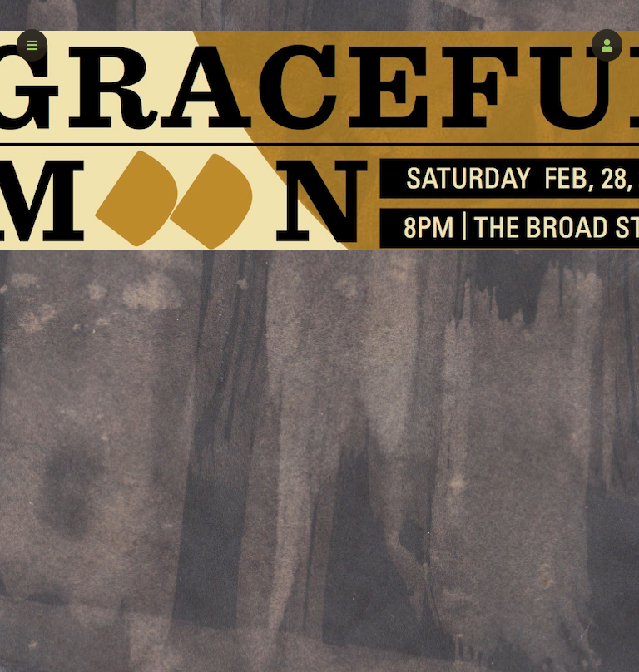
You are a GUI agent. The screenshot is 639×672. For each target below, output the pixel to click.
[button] (607, 45)
